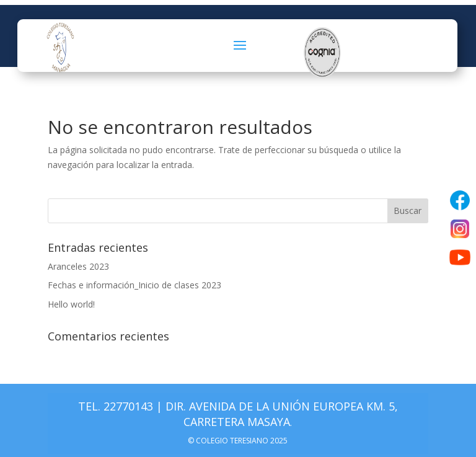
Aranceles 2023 (78, 266)
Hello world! (71, 304)
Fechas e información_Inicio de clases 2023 (134, 285)
